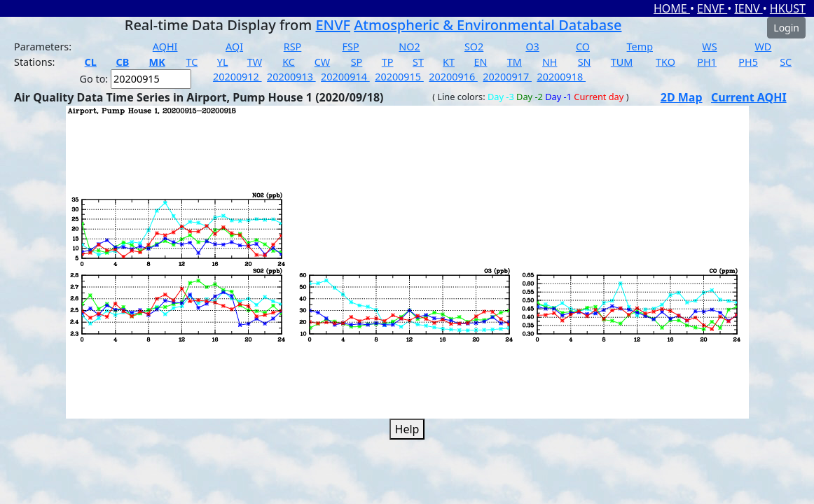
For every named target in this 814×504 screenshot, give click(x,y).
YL (223, 62)
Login (786, 28)
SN (585, 62)
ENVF (712, 8)
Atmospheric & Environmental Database (488, 25)
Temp (640, 47)
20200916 (453, 77)
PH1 (707, 62)
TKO (665, 62)
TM (515, 62)
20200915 (399, 77)
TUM (622, 62)
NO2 (409, 47)
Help (407, 429)
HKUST (788, 8)
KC (289, 62)
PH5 (748, 62)
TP (388, 62)
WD (763, 47)
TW (255, 62)
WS (709, 47)
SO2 (474, 47)
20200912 (237, 77)
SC (786, 62)
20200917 (507, 77)
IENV (748, 8)
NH (550, 62)
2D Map (682, 97)
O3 (532, 47)
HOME (672, 8)
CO (583, 47)
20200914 (345, 77)
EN (481, 62)
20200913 (291, 77)
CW (322, 62)
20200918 (561, 77)
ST (418, 62)
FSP (351, 47)
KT (449, 62)
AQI (234, 47)
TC (192, 62)
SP (357, 62)
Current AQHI (749, 97)
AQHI (165, 47)
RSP (293, 47)
